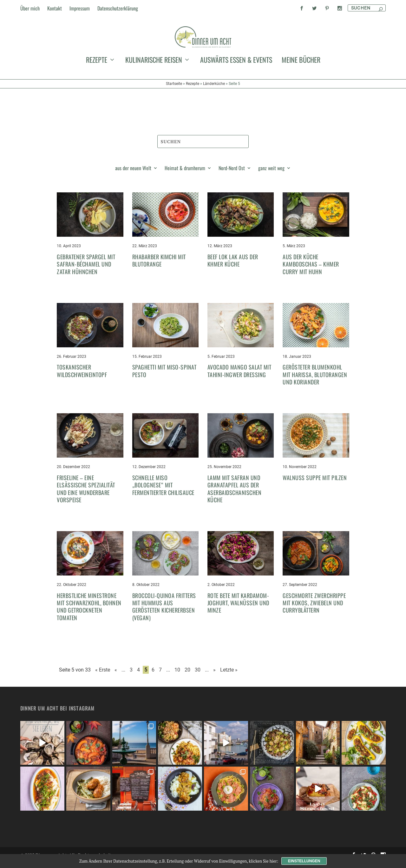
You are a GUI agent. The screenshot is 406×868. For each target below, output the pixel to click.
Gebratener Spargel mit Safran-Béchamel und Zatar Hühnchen (86, 270)
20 (187, 676)
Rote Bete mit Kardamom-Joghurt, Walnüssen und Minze (238, 609)
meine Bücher (301, 93)
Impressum (80, 8)
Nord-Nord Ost (232, 174)
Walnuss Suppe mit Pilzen (315, 483)
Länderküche (214, 116)
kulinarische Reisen (154, 93)
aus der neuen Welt (133, 174)
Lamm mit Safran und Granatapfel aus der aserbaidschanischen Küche (235, 494)
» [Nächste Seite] (214, 676)
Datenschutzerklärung (118, 8)
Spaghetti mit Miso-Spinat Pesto (164, 377)
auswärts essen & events (236, 93)
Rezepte (97, 93)
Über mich (30, 8)
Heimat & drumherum (185, 174)
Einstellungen (304, 861)
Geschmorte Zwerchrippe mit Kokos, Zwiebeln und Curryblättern (314, 609)
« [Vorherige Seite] (116, 676)
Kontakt (55, 8)
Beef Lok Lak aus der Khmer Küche (233, 266)
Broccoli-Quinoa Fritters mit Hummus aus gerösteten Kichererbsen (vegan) (164, 612)
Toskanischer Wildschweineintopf (82, 377)
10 (177, 676)
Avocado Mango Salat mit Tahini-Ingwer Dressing (239, 377)
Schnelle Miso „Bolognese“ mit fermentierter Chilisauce (163, 491)
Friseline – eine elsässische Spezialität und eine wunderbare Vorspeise (86, 494)
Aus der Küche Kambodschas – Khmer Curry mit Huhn (311, 270)
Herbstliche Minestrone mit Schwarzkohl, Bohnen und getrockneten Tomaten (89, 612)
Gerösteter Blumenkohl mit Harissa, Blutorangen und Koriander (315, 380)
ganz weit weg (271, 174)
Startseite (174, 116)
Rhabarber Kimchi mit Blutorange (159, 266)
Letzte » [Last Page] (229, 676)
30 (198, 676)
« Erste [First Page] (103, 676)
